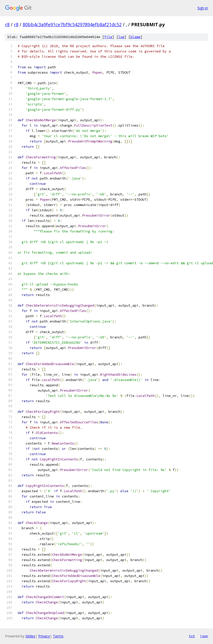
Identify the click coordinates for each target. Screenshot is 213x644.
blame (135, 37)
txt (192, 636)
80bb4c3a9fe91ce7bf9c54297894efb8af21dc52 (72, 24)
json (204, 636)
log (121, 37)
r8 (7, 24)
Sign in (203, 8)
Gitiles (30, 636)
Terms (58, 636)
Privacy (44, 636)
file (108, 37)
